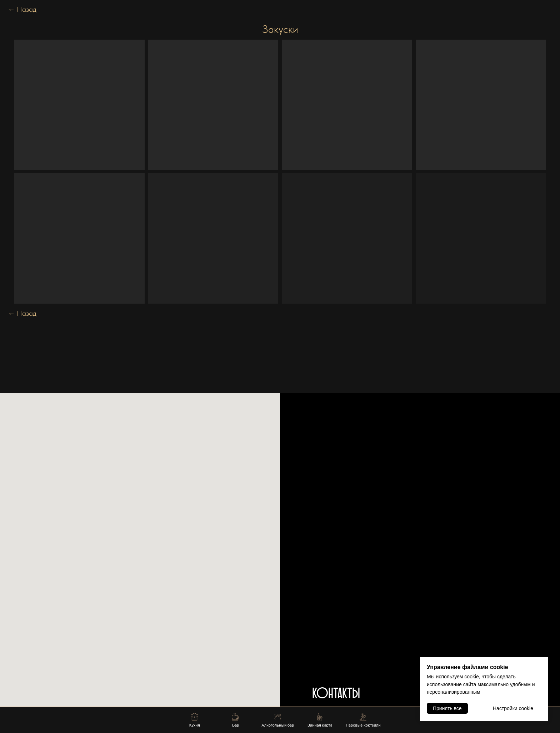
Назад (22, 9)
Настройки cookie (513, 708)
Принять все (447, 708)
